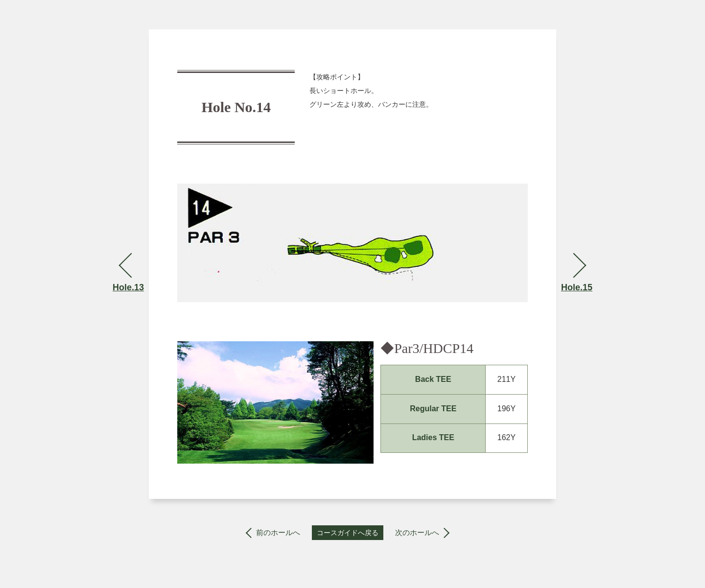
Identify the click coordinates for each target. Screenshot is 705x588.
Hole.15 (577, 287)
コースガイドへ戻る (348, 533)
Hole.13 (128, 287)
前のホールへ (278, 532)
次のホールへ (417, 532)
